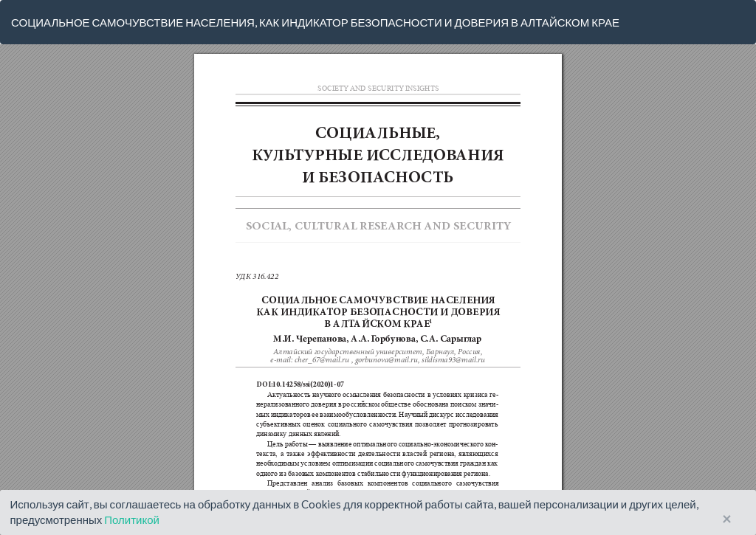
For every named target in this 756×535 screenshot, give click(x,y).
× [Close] (727, 519)
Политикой (132, 520)
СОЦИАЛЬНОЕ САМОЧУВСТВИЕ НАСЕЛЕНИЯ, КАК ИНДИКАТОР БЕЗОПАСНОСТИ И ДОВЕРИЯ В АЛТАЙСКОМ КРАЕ (315, 22)
